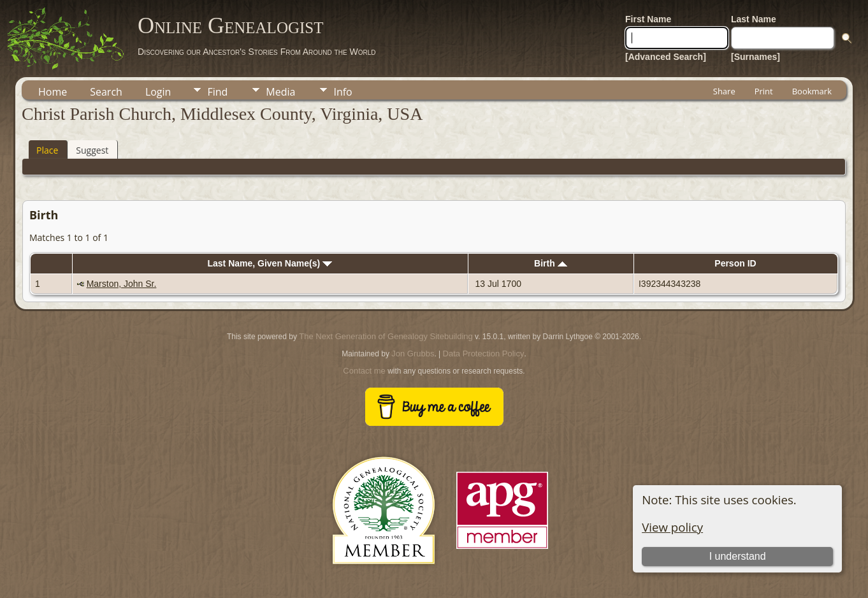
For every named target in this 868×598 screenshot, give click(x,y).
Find (217, 92)
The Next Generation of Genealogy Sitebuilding (386, 336)
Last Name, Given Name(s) (270, 263)
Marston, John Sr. (122, 284)
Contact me (364, 371)
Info (343, 92)
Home (53, 92)
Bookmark (812, 91)
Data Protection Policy (484, 354)
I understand (738, 556)
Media (280, 92)
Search (106, 92)
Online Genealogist (231, 26)
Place (47, 150)
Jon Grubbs (413, 354)
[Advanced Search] (666, 57)
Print (764, 91)
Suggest (92, 150)
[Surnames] (756, 57)
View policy (672, 527)
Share (724, 91)
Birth (551, 263)
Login (158, 92)
